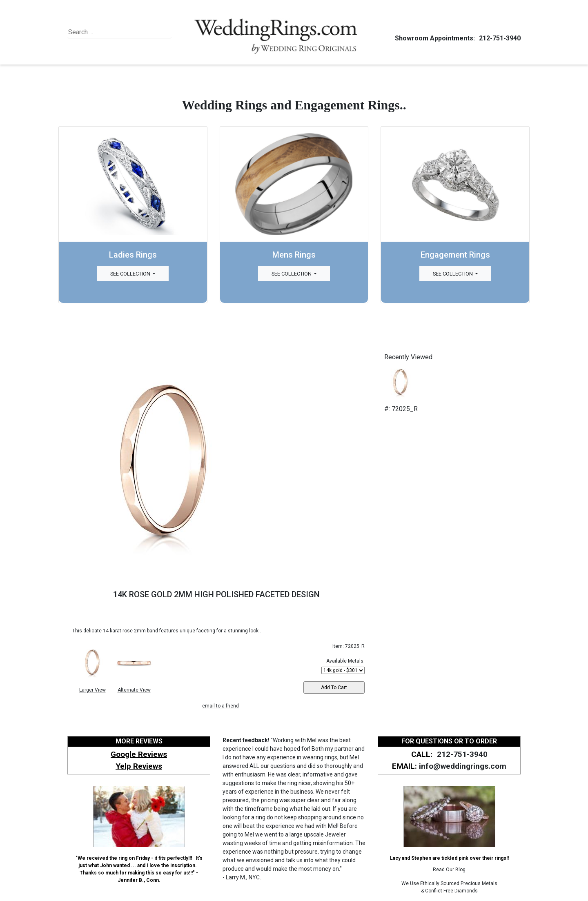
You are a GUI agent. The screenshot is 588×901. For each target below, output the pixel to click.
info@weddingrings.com (463, 766)
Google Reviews (139, 754)
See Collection (131, 274)
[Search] (106, 32)
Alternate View (134, 690)
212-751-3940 (499, 38)
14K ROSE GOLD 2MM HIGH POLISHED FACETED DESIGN (216, 594)
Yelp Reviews (139, 766)
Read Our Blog (449, 870)
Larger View (92, 690)
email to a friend (220, 706)
